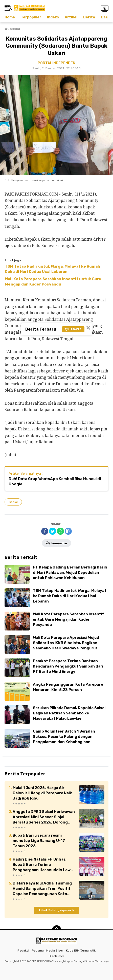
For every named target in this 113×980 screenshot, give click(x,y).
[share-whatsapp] (60, 531)
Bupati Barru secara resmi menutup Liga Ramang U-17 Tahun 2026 (39, 841)
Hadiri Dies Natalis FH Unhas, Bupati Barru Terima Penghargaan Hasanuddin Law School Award (42, 865)
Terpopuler (31, 17)
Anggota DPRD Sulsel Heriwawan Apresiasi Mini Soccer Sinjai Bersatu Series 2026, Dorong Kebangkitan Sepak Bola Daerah (44, 817)
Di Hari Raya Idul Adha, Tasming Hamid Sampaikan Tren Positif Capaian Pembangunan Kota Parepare (42, 889)
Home (10, 17)
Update (73, 329)
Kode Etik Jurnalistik (81, 951)
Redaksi (23, 951)
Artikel (71, 17)
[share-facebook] (45, 531)
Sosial (13, 502)
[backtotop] (57, 930)
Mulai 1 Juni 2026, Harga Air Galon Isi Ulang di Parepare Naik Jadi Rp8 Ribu (42, 793)
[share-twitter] (53, 531)
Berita (89, 17)
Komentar (56, 543)
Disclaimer (56, 956)
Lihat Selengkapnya (56, 910)
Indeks (53, 17)
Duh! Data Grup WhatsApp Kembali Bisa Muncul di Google (55, 481)
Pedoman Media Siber (48, 951)
